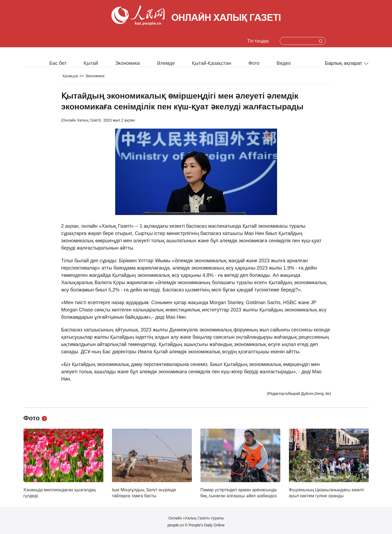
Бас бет (58, 63)
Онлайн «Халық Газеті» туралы (196, 518)
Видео (284, 63)
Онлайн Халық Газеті (81, 120)
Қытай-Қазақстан (212, 63)
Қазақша (70, 76)
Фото (254, 63)
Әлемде (166, 63)
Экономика (127, 63)
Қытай (91, 63)
